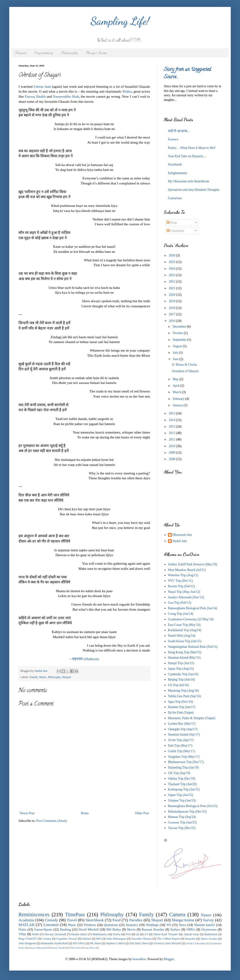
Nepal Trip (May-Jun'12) (184, 592)
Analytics (132, 925)
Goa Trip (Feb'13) (180, 603)
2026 (173, 255)
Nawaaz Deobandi (55, 934)
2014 (173, 420)
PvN (128, 934)
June (176, 359)
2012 (173, 433)
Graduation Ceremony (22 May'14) (191, 619)
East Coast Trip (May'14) (184, 625)
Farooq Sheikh (35, 96)
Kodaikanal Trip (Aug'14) (185, 630)
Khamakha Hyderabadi (55, 943)
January (178, 405)
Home (85, 813)
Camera (177, 915)
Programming (44, 53)
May (176, 379)
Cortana (47, 939)
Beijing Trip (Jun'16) (181, 680)
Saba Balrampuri (116, 939)
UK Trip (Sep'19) (179, 773)
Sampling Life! (120, 21)
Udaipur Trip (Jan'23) (182, 801)
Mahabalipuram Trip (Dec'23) (187, 812)
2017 (173, 314)
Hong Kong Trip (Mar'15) (185, 652)
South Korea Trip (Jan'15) (185, 641)
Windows (90, 925)
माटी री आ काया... (179, 131)
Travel (72, 920)
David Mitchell (89, 930)
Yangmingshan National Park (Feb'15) (193, 647)
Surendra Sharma (141, 939)
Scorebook (175, 164)
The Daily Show (139, 943)
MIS (99, 939)
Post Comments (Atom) (52, 821)
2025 (173, 262)
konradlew (139, 959)
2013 (173, 427)
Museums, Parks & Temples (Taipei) (192, 718)
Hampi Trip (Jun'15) (181, 663)
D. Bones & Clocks (184, 365)
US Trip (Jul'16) (178, 685)
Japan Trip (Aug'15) (181, 669)
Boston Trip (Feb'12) (181, 586)
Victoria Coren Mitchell (167, 943)
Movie (131, 930)
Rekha (127, 91)
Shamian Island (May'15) (184, 658)
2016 (173, 321)
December (180, 327)
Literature (51, 925)
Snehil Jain (180, 541)
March (177, 392)
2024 (173, 269)
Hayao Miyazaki (38, 948)
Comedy (51, 920)
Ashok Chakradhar (196, 943)
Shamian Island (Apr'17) (184, 734)
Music (43, 677)
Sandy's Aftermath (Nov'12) (186, 597)
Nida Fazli (75, 948)
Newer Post (27, 813)
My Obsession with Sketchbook (189, 181)
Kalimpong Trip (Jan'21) (184, 789)
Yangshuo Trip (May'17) (184, 757)
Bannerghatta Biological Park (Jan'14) (193, 608)
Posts (172, 223)
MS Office (79, 943)
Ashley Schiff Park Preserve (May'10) (193, 564)
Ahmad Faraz (191, 934)
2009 (173, 453)
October (178, 333)
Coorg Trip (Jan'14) (181, 614)
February (179, 399)
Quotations (111, 925)
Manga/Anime (183, 920)
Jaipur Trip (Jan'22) (181, 795)
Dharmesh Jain (182, 535)
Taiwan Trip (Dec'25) (182, 828)
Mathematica (100, 934)
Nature (206, 915)
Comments (175, 231)
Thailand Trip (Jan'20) (182, 784)
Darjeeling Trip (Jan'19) (183, 767)
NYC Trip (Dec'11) (180, 581)
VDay (22, 934)
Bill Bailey (114, 930)
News (183, 925)
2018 (173, 308)
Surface (175, 930)
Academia (26, 920)
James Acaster (209, 939)
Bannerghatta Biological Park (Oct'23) (193, 806)
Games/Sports (43, 930)
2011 (172, 439)
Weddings (152, 925)
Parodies (136, 920)
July (176, 353)
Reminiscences (34, 915)
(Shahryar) (85, 659)
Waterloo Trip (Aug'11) (183, 575)
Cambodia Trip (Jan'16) (183, 674)
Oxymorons (209, 930)
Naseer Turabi (58, 948)
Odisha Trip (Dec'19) (182, 779)
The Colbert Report (168, 939)
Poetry (117, 934)
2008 (173, 459)
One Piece (90, 948)
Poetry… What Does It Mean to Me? (192, 148)
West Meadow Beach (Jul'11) (187, 570)
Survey (209, 920)
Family (34, 677)
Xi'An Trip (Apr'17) (181, 740)
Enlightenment (177, 173)
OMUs (191, 930)
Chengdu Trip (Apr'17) (183, 729)
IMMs (36, 934)
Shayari (21, 53)
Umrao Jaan (42, 86)
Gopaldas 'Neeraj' (67, 939)
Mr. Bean (95, 943)
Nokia (22, 930)
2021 (173, 288)
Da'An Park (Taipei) (181, 713)
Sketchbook (94, 920)
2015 (173, 413)
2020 (173, 295)
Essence (173, 139)
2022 (173, 282)
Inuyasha (190, 939)
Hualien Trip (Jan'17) (182, 707)
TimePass (75, 915)
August (178, 346)
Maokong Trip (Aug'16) (183, 691)
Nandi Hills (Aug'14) (182, 636)
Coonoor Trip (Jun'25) (182, 822)
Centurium (175, 198)
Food (116, 920)
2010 (173, 446)
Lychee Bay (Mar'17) (182, 724)
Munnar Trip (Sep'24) (182, 817)
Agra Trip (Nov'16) (180, 702)
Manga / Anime (97, 53)
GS (146, 934)
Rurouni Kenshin (153, 930)
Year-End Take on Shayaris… (187, 156)
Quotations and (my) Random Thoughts (194, 190)
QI (138, 934)
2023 (173, 275)
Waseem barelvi (205, 925)
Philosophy (54, 677)
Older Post (142, 813)
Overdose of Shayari (185, 371)
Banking (65, 930)
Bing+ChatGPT (28, 939)
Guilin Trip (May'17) (182, 751)
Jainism (87, 939)
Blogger (169, 959)
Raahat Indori (79, 934)
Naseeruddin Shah (66, 96)
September (180, 340)
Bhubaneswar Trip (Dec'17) (186, 762)
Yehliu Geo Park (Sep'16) (184, 696)
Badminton (211, 934)
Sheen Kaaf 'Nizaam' (166, 934)
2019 (173, 301)
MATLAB (26, 925)
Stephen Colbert (115, 943)
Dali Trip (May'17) (180, 746)
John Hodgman (27, 943)
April (176, 386)
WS (169, 925)
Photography (70, 53)
